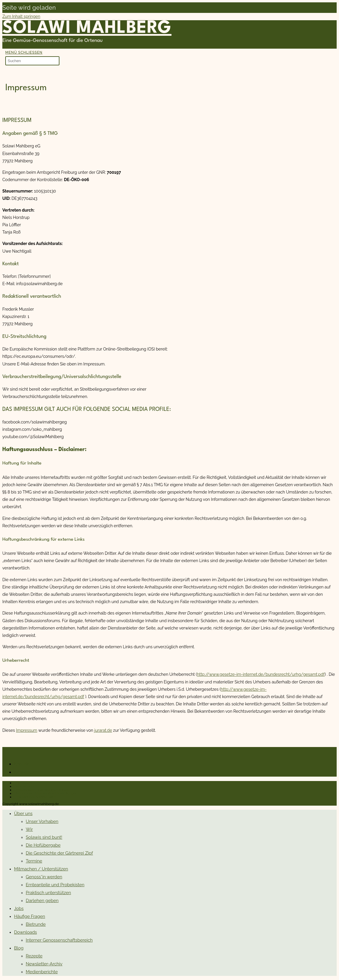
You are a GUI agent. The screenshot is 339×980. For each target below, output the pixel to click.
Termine (34, 861)
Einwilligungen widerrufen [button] (35, 797)
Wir (29, 829)
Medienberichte (42, 972)
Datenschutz (24, 786)
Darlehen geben (42, 901)
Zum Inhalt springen (21, 16)
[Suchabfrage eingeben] (32, 61)
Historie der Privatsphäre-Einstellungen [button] (46, 793)
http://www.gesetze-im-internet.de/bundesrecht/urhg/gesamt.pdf (261, 674)
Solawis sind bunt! (44, 837)
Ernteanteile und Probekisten (55, 885)
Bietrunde (36, 924)
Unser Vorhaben (42, 821)
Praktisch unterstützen (48, 893)
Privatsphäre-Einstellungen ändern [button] (42, 790)
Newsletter (25, 772)
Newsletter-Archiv (44, 964)
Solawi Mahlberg (87, 28)
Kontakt (22, 764)
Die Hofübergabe (43, 845)
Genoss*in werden (44, 877)
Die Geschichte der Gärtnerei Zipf (59, 853)
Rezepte (34, 956)
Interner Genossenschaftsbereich (59, 940)
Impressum (27, 730)
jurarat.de (103, 730)
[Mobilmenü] (24, 52)
